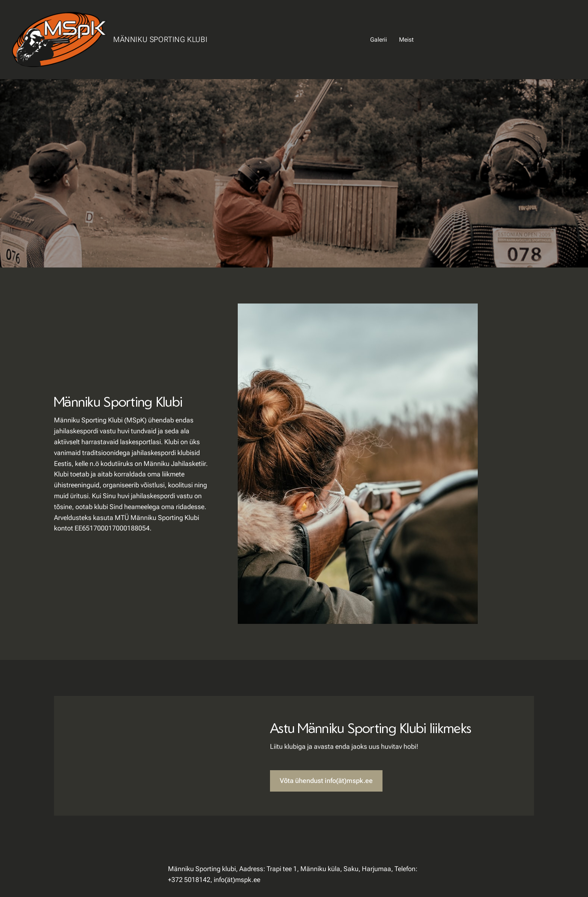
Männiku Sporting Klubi (160, 39)
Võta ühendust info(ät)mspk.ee (326, 781)
